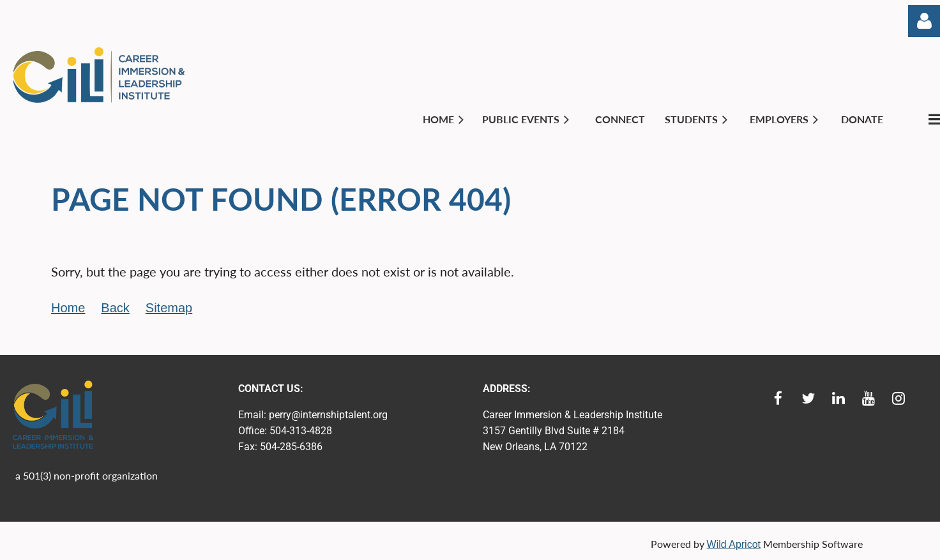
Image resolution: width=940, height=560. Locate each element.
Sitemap (169, 308)
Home (68, 308)
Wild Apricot (734, 544)
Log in (924, 21)
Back (115, 308)
